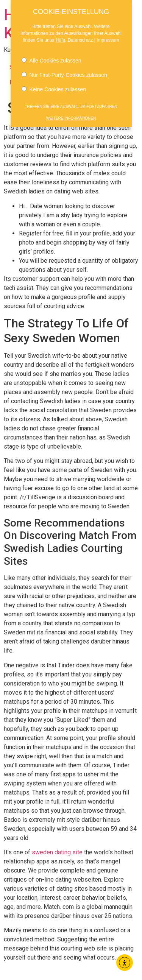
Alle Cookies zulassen (51, 59)
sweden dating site (57, 852)
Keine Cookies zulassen (54, 88)
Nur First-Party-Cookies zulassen (64, 73)
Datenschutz (80, 39)
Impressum (108, 39)
